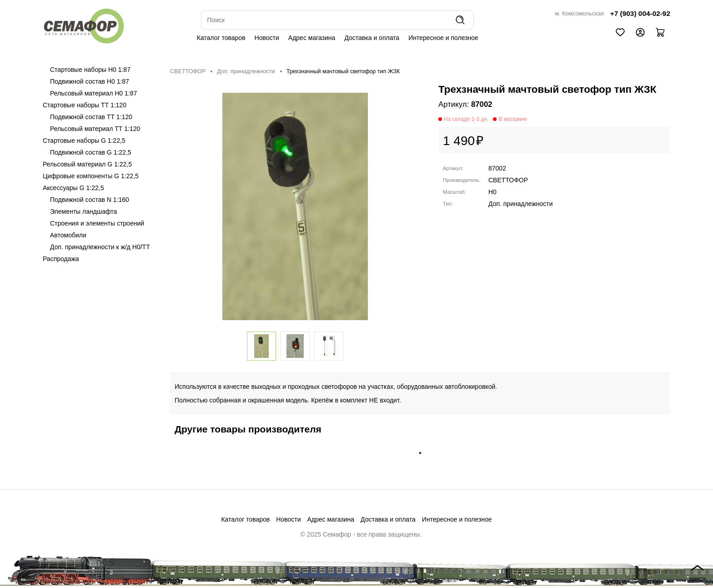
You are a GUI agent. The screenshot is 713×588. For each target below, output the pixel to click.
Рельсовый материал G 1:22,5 (87, 164)
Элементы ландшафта (83, 211)
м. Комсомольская (580, 14)
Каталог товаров (221, 38)
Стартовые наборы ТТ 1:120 (85, 105)
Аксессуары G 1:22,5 (73, 188)
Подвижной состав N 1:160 (90, 200)
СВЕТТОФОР (188, 71)
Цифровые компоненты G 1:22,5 (91, 176)
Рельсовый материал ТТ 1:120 (95, 129)
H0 (492, 192)
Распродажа (61, 259)
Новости (267, 38)
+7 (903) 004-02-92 (640, 13)
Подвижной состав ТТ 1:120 (91, 117)
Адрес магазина (312, 38)
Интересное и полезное (443, 38)
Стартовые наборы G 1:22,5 (84, 141)
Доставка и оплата (372, 38)
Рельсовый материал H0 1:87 (93, 93)
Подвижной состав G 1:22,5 (91, 152)
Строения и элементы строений (97, 223)
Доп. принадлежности (246, 71)
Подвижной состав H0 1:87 (90, 81)
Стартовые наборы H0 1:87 (90, 70)
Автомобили (68, 235)
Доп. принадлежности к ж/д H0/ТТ (100, 247)
